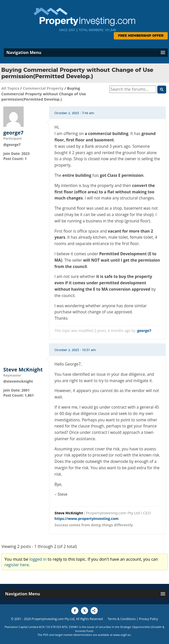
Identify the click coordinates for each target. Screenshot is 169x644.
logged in (38, 559)
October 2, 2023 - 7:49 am (74, 113)
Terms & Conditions (122, 619)
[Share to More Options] (94, 611)
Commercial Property (43, 88)
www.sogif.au (122, 635)
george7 (13, 133)
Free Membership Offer (141, 36)
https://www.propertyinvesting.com (87, 519)
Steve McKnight (23, 370)
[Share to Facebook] (75, 611)
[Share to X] (84, 611)
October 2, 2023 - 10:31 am (75, 350)
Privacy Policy (149, 619)
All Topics (10, 88)
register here (17, 565)
